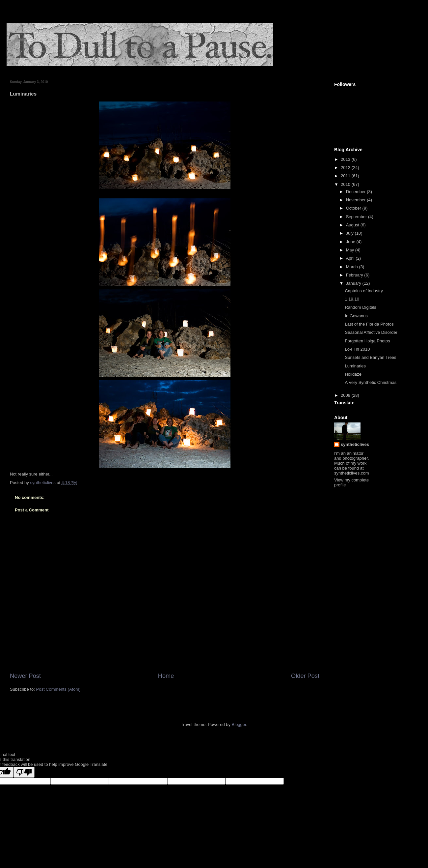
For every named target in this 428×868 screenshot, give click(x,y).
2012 (346, 168)
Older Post (305, 676)
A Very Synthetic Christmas (371, 382)
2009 (346, 395)
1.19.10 (352, 299)
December (357, 192)
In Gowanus (356, 316)
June (351, 242)
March (353, 267)
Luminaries (355, 366)
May (351, 250)
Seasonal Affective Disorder (371, 332)
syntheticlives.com (351, 473)
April (351, 258)
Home (166, 676)
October (354, 208)
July (350, 233)
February (355, 275)
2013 (346, 159)
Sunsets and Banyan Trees (370, 357)
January (354, 283)
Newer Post (25, 676)
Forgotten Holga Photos (367, 341)
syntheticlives (355, 444)
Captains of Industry (364, 291)
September (357, 217)
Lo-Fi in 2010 (357, 349)
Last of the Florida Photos (369, 324)
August (353, 225)
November (357, 200)
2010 (346, 184)
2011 (346, 176)
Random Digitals (360, 307)
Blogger (239, 724)
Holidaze (353, 374)
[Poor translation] (24, 772)
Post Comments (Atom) (58, 689)
